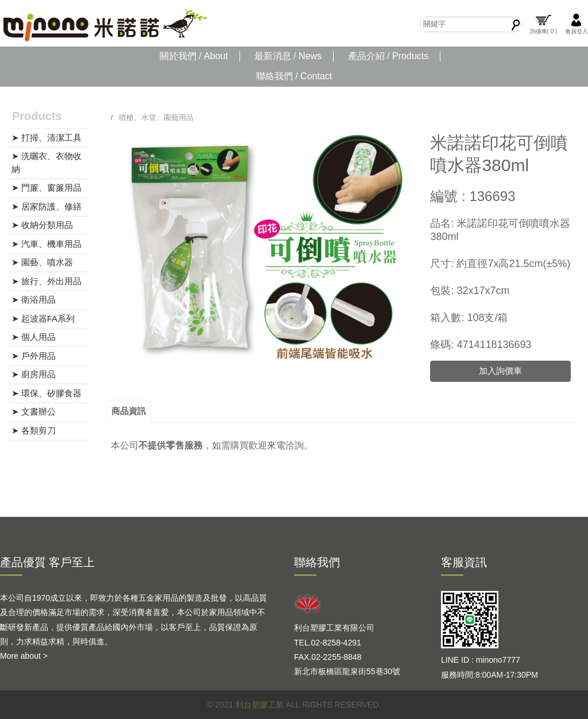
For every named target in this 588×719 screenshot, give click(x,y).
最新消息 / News (288, 56)
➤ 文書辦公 (34, 411)
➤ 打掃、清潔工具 (47, 138)
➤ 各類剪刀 (34, 430)
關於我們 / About (194, 56)
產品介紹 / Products (388, 56)
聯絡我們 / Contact (294, 76)
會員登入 (577, 24)
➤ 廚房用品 (34, 374)
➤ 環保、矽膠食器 (47, 393)
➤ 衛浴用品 (34, 299)
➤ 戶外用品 (34, 356)
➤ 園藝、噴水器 (42, 262)
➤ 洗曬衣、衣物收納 (47, 163)
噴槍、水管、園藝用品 (156, 117)
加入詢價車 (500, 371)
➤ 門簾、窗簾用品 (47, 188)
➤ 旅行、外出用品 (47, 281)
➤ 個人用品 (34, 337)
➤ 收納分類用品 (42, 225)
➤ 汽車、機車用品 (47, 244)
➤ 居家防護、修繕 (47, 206)
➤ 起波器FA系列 (43, 318)
